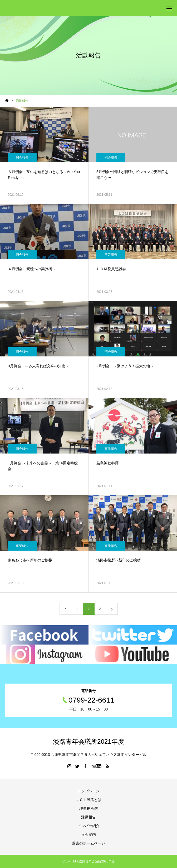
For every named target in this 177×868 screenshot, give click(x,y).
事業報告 (111, 255)
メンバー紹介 (88, 826)
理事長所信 (88, 808)
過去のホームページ (88, 843)
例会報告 (22, 158)
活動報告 (88, 817)
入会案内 (88, 834)
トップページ (88, 791)
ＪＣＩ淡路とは (88, 800)
